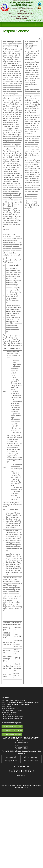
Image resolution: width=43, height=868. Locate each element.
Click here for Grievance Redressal (12, 730)
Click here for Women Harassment (12, 734)
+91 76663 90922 (12, 713)
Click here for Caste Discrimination (12, 726)
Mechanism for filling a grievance (12, 723)
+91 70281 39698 (16, 710)
